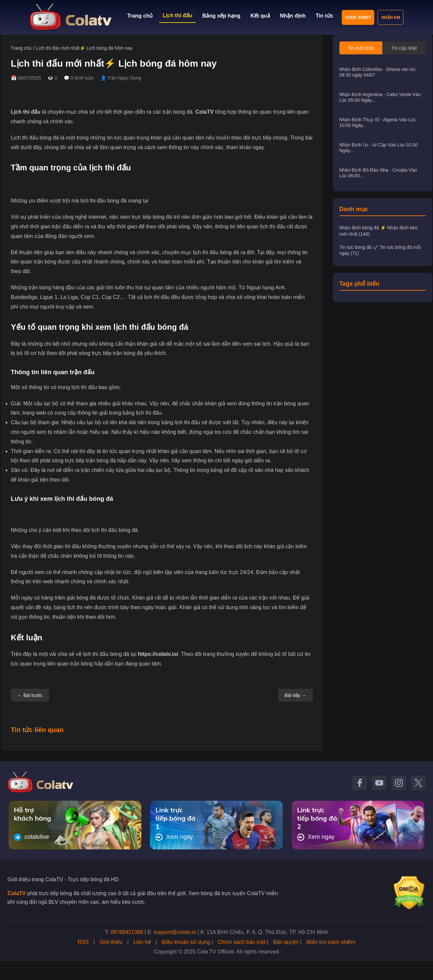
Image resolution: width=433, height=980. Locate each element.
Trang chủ (140, 16)
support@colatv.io (175, 932)
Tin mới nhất (361, 48)
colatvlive (32, 837)
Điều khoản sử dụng (186, 942)
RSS (83, 942)
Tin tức (324, 16)
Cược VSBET (358, 18)
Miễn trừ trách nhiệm (331, 942)
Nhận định (293, 16)
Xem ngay (174, 837)
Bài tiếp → (295, 695)
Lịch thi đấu (177, 15)
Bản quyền (286, 942)
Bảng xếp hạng (221, 16)
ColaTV (205, 112)
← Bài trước (30, 695)
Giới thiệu (111, 942)
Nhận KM (391, 18)
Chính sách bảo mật (241, 942)
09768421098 (127, 932)
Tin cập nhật (404, 48)
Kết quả (260, 16)
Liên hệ (142, 942)
